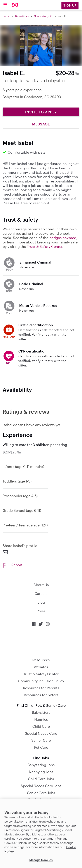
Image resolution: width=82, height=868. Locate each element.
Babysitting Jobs (41, 765)
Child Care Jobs (41, 779)
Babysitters (22, 16)
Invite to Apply (41, 112)
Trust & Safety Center (45, 246)
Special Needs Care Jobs (41, 786)
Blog (41, 602)
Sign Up (70, 5)
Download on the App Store (41, 642)
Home (6, 16)
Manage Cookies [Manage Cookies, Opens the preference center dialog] (41, 860)
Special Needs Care (41, 733)
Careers (41, 593)
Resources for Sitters (41, 695)
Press (41, 611)
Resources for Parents (41, 688)
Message (41, 124)
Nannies (41, 719)
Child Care (41, 726)
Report (13, 565)
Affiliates (41, 667)
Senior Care (41, 740)
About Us (41, 585)
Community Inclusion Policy (41, 681)
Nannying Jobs (41, 772)
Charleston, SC (43, 16)
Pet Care (41, 747)
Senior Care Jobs (41, 793)
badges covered (63, 238)
